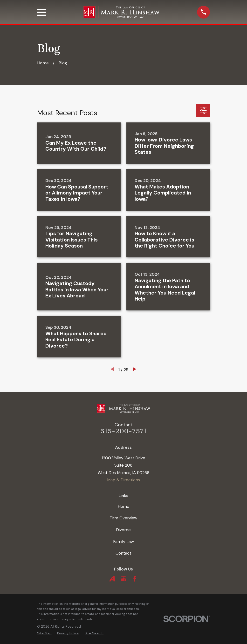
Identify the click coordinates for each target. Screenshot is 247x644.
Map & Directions (123, 480)
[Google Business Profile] (123, 579)
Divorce (123, 530)
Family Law (123, 542)
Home (123, 506)
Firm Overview (123, 518)
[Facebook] (135, 579)
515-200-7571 (123, 431)
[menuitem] (44, 633)
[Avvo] (112, 579)
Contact (123, 553)
